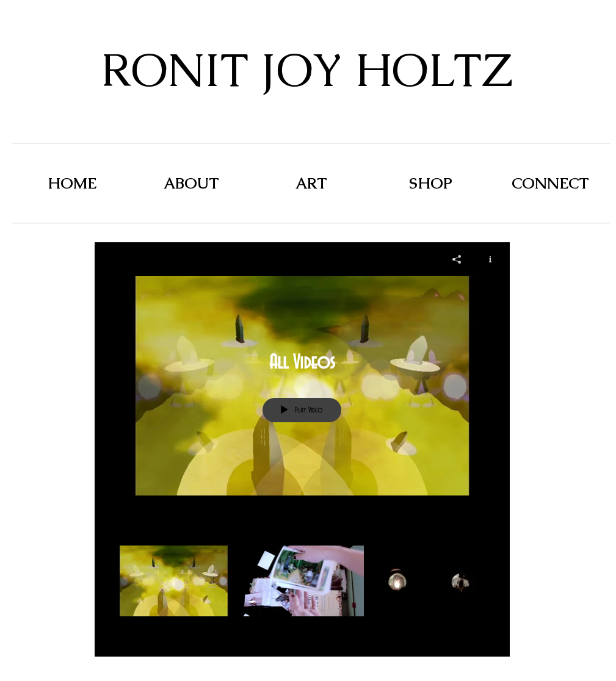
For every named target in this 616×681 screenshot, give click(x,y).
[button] (311, 183)
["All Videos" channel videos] (302, 592)
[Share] (457, 259)
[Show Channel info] (486, 259)
